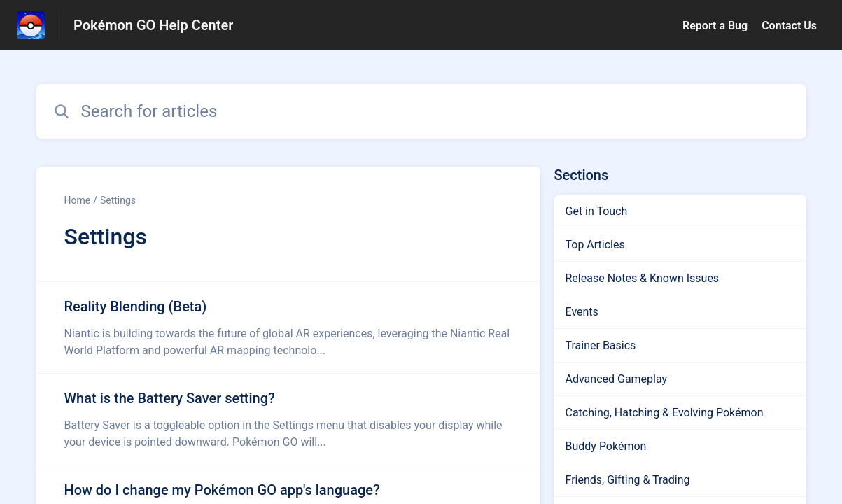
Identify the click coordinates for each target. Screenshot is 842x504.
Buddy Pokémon (606, 446)
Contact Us (789, 26)
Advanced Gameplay (617, 379)
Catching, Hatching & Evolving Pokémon (665, 413)
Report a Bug (715, 26)
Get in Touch (597, 211)
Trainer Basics (601, 345)
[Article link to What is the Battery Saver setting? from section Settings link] (288, 419)
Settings (118, 200)
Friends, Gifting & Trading (628, 480)
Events (582, 312)
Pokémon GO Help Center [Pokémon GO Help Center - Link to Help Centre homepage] (153, 25)
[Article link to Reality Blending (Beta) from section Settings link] (288, 328)
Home (78, 200)
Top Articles (595, 245)
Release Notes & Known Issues (643, 278)
